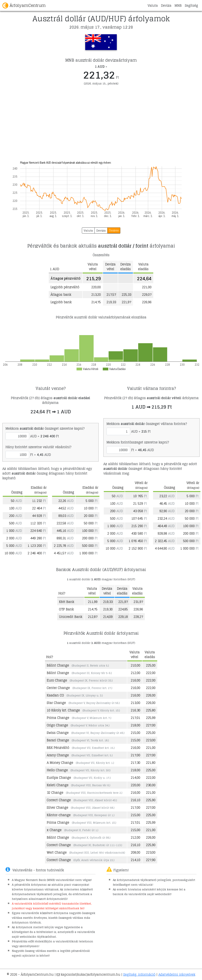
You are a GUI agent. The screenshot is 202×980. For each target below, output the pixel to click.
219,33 (108, 602)
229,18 (123, 617)
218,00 (136, 725)
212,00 (136, 673)
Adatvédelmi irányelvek (177, 974)
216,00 (136, 680)
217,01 (136, 718)
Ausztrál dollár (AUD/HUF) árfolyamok (101, 19)
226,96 (138, 609)
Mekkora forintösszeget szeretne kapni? (138, 442)
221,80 (151, 763)
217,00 (136, 755)
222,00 (151, 673)
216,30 (136, 710)
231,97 (138, 602)
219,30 (108, 609)
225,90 (151, 800)
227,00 (151, 725)
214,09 (108, 617)
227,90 (151, 860)
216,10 (136, 800)
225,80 (151, 710)
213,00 (136, 703)
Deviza (166, 6)
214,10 (136, 860)
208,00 (136, 852)
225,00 (151, 665)
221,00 (151, 748)
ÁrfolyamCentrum (24, 6)
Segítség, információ (139, 974)
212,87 (93, 617)
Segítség (191, 6)
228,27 (138, 617)
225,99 (151, 718)
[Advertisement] (101, 120)
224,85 (123, 609)
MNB (178, 6)
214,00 (136, 778)
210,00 (136, 665)
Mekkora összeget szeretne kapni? (45, 428)
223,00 (151, 740)
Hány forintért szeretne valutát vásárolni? (38, 447)
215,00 (136, 733)
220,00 (136, 785)
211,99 (93, 602)
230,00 (151, 785)
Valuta (153, 6)
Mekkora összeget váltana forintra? (147, 424)
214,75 (93, 609)
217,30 (136, 763)
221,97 (123, 602)
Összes (114, 230)
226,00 (151, 695)
